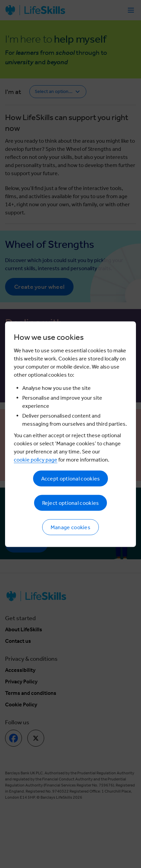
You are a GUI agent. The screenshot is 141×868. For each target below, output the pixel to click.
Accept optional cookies (71, 478)
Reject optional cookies (71, 503)
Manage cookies (70, 527)
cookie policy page (36, 459)
